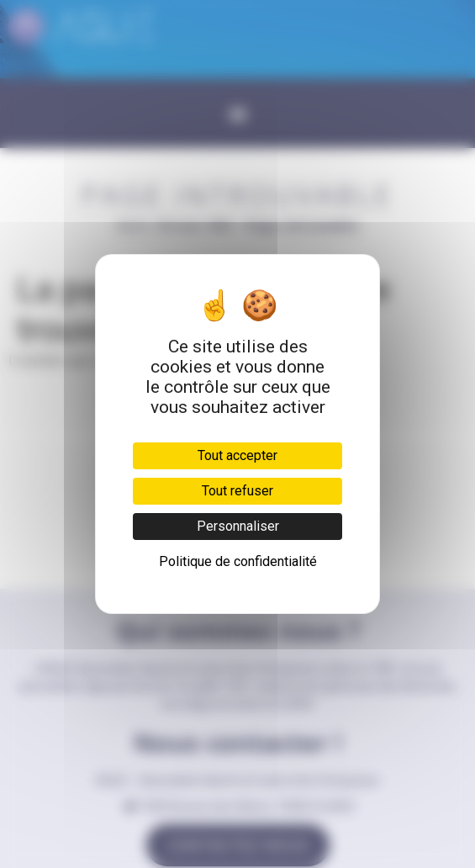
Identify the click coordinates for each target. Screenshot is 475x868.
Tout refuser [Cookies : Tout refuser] (237, 491)
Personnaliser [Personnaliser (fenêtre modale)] (238, 526)
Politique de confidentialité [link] (238, 561)
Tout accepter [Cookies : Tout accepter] (237, 455)
